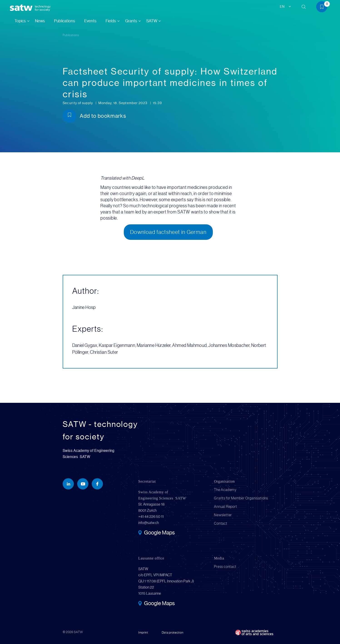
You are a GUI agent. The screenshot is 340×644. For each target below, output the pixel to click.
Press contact (225, 567)
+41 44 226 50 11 (151, 517)
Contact (221, 523)
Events (90, 21)
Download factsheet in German (168, 232)
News (40, 21)
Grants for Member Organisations (241, 498)
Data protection (173, 632)
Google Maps (159, 533)
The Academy (225, 490)
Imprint (143, 632)
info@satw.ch (149, 523)
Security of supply (78, 103)
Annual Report (225, 507)
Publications (65, 21)
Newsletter (223, 515)
